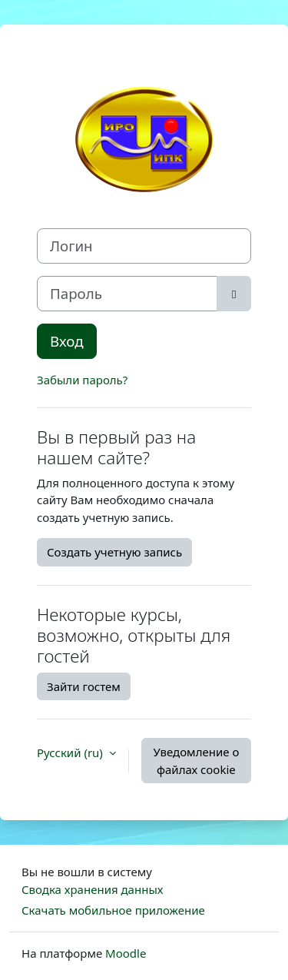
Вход (67, 341)
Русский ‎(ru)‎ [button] (71, 752)
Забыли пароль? (82, 380)
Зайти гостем (84, 686)
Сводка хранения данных (92, 889)
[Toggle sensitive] (234, 294)
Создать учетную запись (114, 552)
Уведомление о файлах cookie (196, 761)
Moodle (126, 953)
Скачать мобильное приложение (113, 910)
